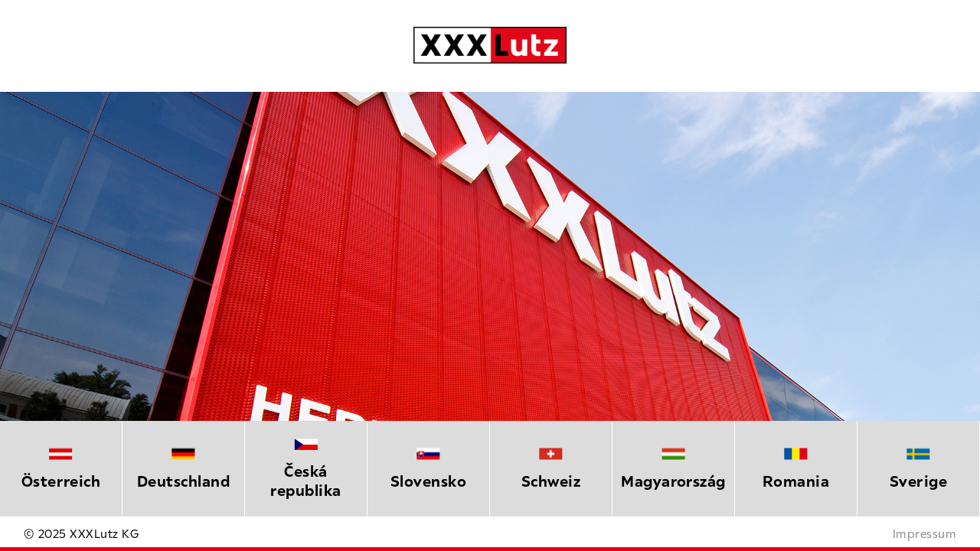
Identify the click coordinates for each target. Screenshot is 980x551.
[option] (61, 469)
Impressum (924, 533)
